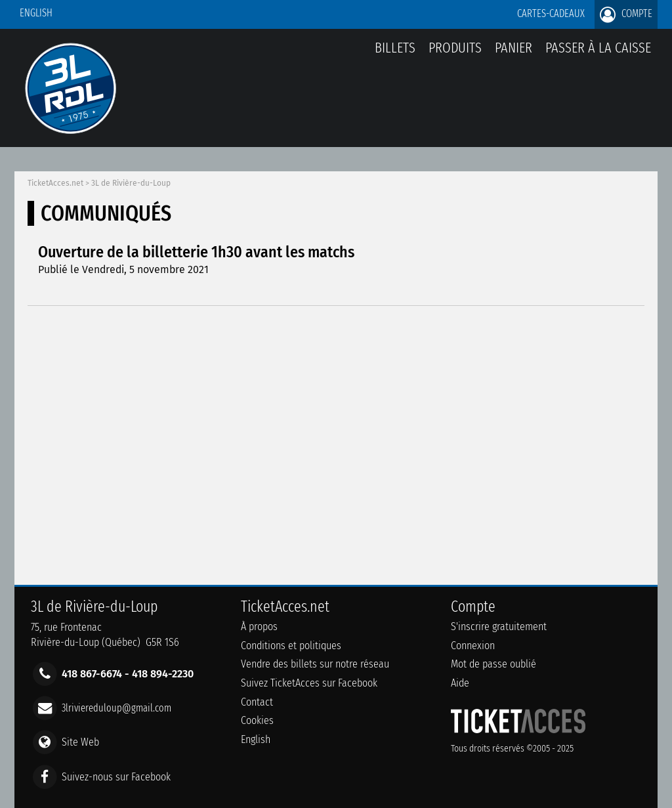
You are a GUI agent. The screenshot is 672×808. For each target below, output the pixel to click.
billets (395, 48)
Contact (257, 702)
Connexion (473, 646)
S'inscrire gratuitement (499, 627)
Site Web (80, 742)
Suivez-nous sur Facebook (116, 776)
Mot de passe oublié (493, 664)
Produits (455, 48)
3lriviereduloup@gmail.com (116, 708)
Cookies (257, 720)
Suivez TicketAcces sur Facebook (309, 683)
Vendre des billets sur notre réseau (315, 664)
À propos (259, 627)
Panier (514, 55)
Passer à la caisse (598, 48)
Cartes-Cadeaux (551, 13)
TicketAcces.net (55, 183)
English (36, 13)
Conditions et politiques (291, 646)
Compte (626, 14)
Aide (460, 683)
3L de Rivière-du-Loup (131, 183)
